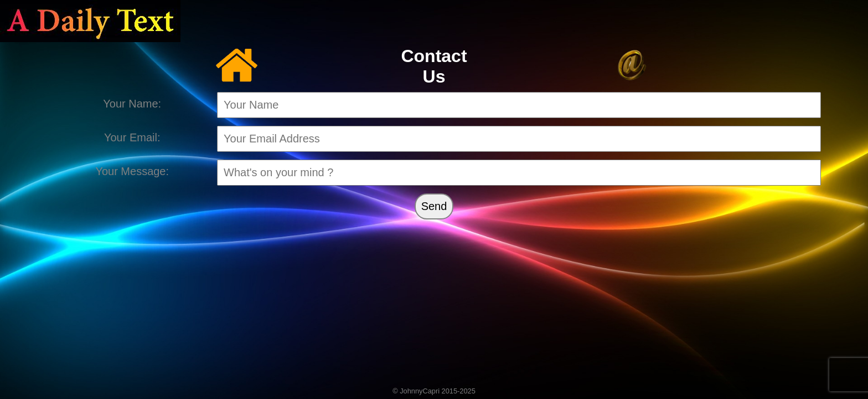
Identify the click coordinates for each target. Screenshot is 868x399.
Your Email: (132, 137)
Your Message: (132, 171)
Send (434, 206)
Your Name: (132, 104)
